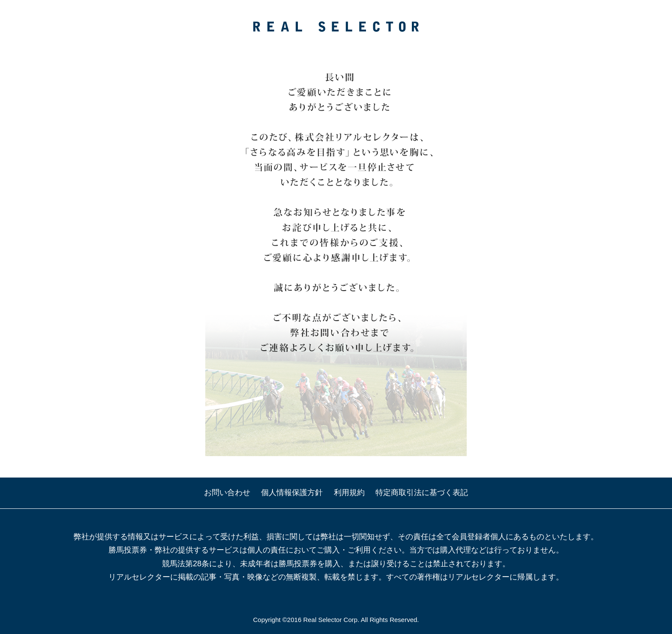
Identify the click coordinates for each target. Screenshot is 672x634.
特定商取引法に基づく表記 (422, 493)
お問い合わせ (227, 493)
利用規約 (349, 493)
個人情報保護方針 (292, 493)
